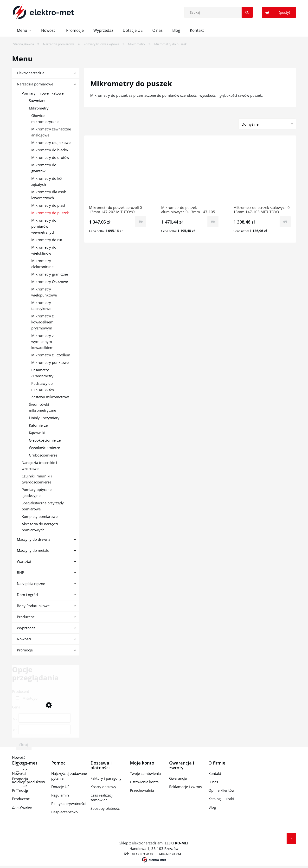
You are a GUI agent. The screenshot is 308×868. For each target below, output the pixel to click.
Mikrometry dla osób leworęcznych (49, 195)
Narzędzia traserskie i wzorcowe (39, 466)
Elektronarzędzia (31, 73)
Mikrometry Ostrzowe (50, 282)
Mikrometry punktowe (50, 362)
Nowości (24, 639)
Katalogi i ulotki (221, 799)
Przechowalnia (142, 790)
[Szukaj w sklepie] (219, 12)
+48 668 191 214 (170, 854)
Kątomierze (38, 425)
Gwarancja (178, 778)
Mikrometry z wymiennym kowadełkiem (42, 341)
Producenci (26, 617)
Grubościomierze (43, 455)
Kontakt (215, 773)
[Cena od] (45, 718)
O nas (213, 782)
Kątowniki (37, 433)
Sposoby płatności (106, 808)
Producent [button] (21, 691)
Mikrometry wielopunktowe (44, 292)
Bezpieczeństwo (64, 812)
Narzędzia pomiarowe (35, 84)
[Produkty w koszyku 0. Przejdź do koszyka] (279, 12)
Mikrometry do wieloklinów (44, 250)
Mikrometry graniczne (50, 274)
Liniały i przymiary (44, 418)
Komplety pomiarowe (40, 516)
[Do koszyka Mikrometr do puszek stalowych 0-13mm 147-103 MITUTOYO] (285, 222)
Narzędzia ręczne (31, 584)
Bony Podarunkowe (33, 606)
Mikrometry (39, 108)
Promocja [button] (20, 779)
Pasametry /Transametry (42, 373)
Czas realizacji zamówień (102, 797)
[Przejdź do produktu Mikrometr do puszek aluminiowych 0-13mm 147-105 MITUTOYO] (190, 173)
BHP (20, 572)
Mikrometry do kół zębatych (47, 181)
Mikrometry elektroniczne (42, 264)
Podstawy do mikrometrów (43, 386)
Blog (212, 807)
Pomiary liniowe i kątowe (43, 93)
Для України (22, 807)
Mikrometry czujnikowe (51, 142)
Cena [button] (16, 707)
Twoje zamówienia (145, 773)
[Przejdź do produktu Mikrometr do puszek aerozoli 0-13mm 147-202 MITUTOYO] (118, 173)
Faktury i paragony (106, 778)
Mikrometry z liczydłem (51, 355)
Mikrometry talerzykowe (41, 305)
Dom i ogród (27, 595)
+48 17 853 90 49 (141, 854)
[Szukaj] (247, 12)
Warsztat (24, 561)
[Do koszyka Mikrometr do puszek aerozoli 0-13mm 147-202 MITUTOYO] (141, 222)
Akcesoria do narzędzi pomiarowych (40, 527)
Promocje (25, 650)
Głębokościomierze (45, 440)
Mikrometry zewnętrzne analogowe (51, 132)
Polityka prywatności (68, 804)
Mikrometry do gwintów (44, 168)
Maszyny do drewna (34, 539)
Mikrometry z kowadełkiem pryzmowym (42, 322)
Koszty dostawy (103, 787)
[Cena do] (45, 729)
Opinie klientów (221, 790)
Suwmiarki (38, 101)
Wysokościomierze (44, 448)
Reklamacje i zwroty (186, 787)
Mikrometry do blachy (50, 150)
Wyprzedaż (26, 628)
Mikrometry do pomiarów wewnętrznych (44, 226)
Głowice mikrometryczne (45, 119)
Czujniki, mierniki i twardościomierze (37, 479)
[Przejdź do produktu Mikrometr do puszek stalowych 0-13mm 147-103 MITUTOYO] (262, 173)
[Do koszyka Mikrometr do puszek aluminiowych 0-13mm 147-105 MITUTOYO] (213, 222)
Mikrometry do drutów (50, 157)
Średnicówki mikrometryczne (42, 407)
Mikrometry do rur (47, 240)
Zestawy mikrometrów (50, 397)
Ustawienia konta (144, 782)
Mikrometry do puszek (50, 213)
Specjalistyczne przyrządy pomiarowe (43, 506)
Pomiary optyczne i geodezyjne (38, 492)
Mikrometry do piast (48, 205)
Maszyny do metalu (33, 550)
